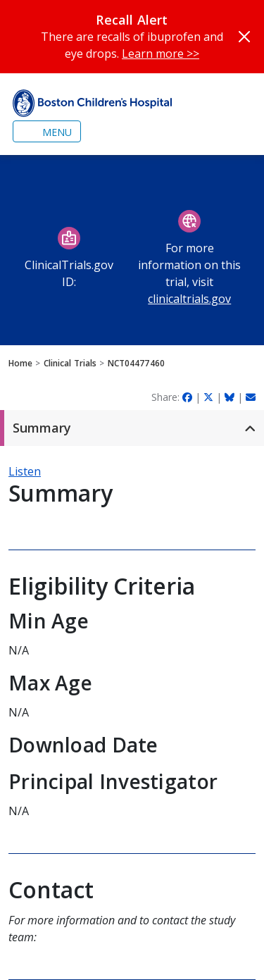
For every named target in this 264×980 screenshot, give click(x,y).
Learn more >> (161, 54)
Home (20, 363)
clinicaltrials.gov (189, 299)
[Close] (244, 37)
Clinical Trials (70, 363)
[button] (132, 428)
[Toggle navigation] (47, 131)
